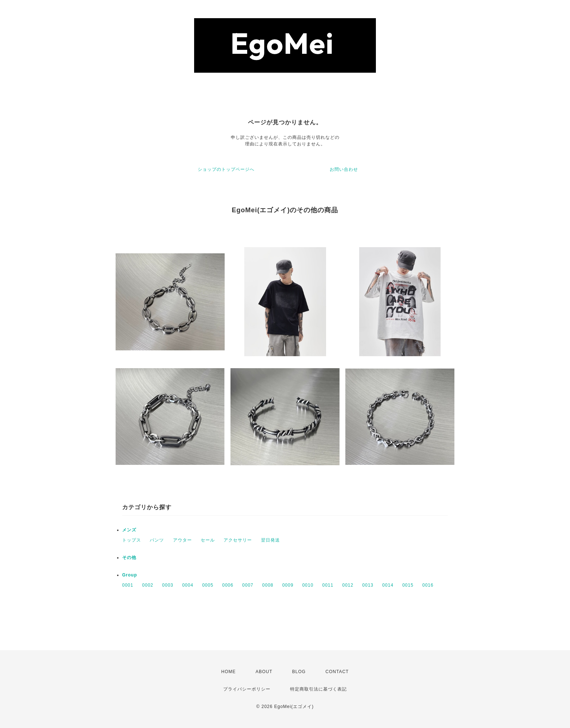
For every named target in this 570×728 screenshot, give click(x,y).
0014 (388, 585)
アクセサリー (238, 540)
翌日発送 (270, 540)
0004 (188, 585)
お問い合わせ (344, 169)
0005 (208, 585)
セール (208, 540)
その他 (129, 558)
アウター (182, 540)
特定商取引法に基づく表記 (318, 689)
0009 (288, 585)
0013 (368, 585)
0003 (168, 585)
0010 (308, 585)
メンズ (129, 530)
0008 (268, 585)
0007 (248, 585)
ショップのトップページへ (226, 169)
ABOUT (264, 672)
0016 (428, 585)
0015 (408, 585)
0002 (148, 585)
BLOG (299, 672)
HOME (229, 672)
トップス (132, 540)
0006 (228, 585)
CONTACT (337, 672)
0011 (328, 585)
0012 (348, 585)
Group (130, 575)
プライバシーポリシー (247, 689)
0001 (128, 585)
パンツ (157, 540)
